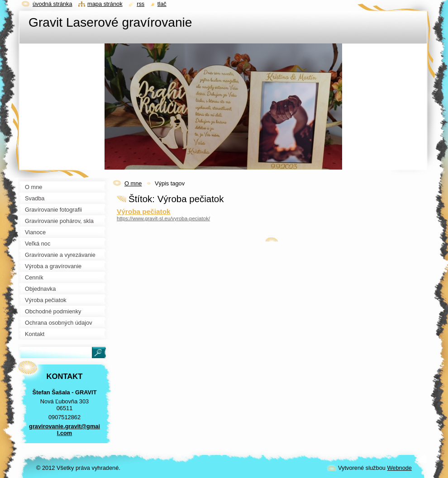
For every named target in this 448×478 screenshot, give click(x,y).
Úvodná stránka (52, 4)
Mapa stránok (105, 4)
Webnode (399, 468)
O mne (133, 183)
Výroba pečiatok (144, 211)
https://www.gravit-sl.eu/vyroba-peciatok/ (163, 218)
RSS (141, 4)
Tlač (162, 4)
